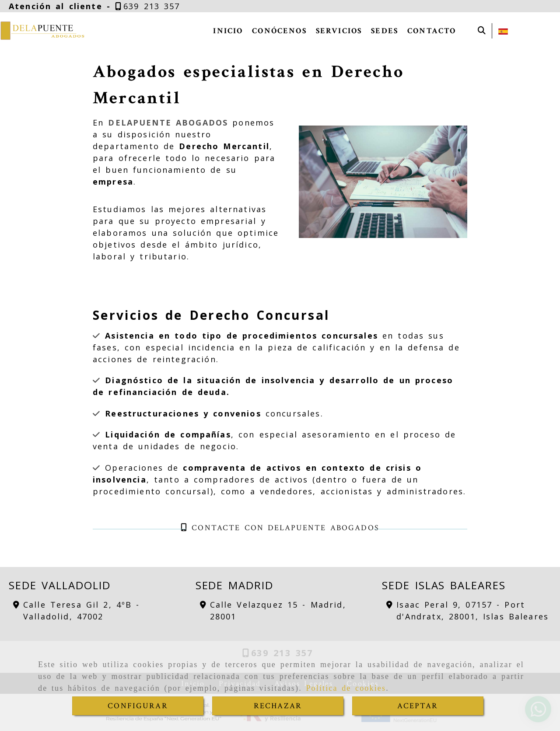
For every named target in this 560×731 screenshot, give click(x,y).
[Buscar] (482, 31)
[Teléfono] (148, 6)
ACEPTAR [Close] (418, 706)
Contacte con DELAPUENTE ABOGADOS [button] (280, 528)
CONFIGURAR (138, 706)
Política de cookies (346, 688)
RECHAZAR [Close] (278, 706)
